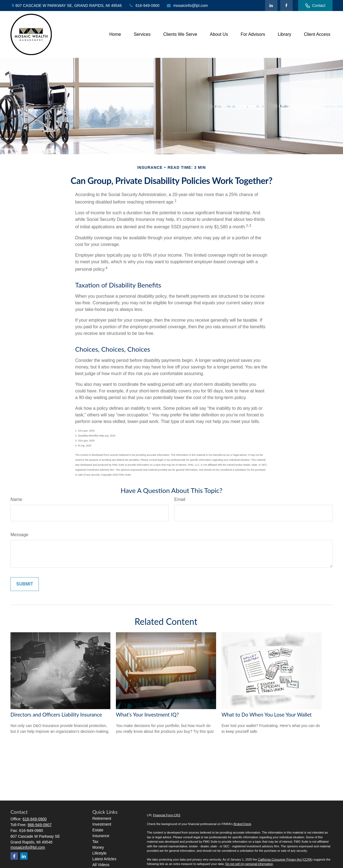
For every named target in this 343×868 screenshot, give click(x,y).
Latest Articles (104, 859)
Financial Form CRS (167, 815)
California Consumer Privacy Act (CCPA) (285, 859)
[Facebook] (286, 6)
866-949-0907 (40, 825)
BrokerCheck (242, 824)
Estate (98, 830)
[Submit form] (25, 584)
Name (16, 499)
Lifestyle (100, 853)
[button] (115, 35)
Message (19, 535)
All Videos (101, 865)
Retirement (102, 818)
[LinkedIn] (271, 6)
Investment (102, 824)
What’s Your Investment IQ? (147, 715)
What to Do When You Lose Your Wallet (267, 715)
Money (98, 847)
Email (180, 499)
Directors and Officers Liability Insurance (56, 715)
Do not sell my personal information (249, 864)
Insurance (101, 836)
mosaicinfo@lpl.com (187, 6)
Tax (96, 842)
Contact (315, 6)
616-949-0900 (144, 6)
